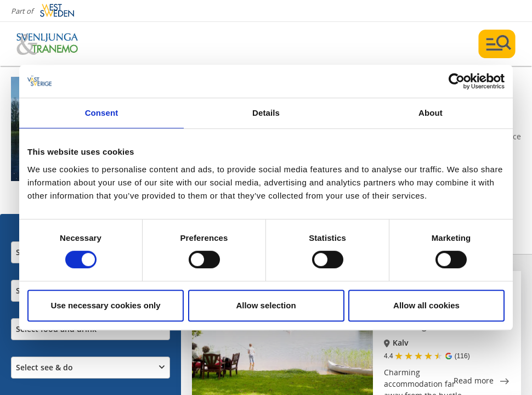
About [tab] (431, 113)
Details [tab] (266, 113)
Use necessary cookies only (105, 305)
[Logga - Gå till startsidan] (55, 44)
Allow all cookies (426, 305)
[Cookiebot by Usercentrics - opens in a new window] (457, 81)
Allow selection (266, 305)
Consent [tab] (102, 113)
